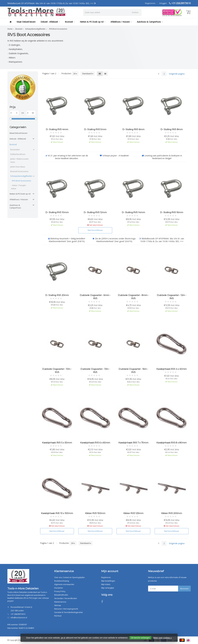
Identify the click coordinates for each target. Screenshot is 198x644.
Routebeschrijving (62, 581)
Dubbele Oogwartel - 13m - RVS (95, 371)
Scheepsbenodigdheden (21, 176)
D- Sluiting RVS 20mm (57, 295)
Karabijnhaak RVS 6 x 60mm (95, 443)
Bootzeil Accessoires (19, 171)
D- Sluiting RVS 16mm (172, 212)
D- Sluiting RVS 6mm (133, 129)
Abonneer (184, 589)
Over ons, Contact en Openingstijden (69, 577)
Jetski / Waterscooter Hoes (19, 160)
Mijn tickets (106, 584)
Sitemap (58, 605)
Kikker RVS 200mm (172, 513)
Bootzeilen (15, 149)
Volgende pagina (177, 74)
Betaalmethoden (61, 595)
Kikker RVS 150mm (95, 513)
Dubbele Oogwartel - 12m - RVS (172, 297)
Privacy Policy (60, 591)
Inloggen (163, 3)
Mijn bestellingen (108, 581)
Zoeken (135, 12)
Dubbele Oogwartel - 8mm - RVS (133, 297)
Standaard (88, 74)
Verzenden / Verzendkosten (66, 598)
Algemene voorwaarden (64, 584)
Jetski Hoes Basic (18, 167)
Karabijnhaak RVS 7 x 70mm (133, 443)
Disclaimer (59, 588)
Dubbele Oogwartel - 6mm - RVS (95, 297)
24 (75, 74)
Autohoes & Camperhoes (150, 22)
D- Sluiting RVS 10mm (57, 212)
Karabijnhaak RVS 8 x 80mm (172, 443)
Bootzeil (70, 22)
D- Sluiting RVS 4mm (57, 129)
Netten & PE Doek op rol (93, 22)
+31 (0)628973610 (181, 3)
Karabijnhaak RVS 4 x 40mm (172, 369)
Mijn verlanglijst (108, 588)
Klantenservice (60, 602)
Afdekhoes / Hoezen (121, 22)
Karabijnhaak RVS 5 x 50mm (57, 443)
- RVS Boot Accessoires (21, 181)
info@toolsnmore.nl (19, 618)
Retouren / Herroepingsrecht (66, 609)
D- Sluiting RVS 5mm (95, 129)
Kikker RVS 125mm (133, 513)
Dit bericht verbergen (140, 638)
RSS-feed (58, 616)
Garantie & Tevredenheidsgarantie (69, 612)
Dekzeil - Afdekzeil (50, 22)
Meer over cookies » (163, 638)
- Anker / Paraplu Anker (18, 187)
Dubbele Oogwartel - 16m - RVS (133, 371)
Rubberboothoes (18, 154)
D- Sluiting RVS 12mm (95, 212)
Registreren (150, 3)
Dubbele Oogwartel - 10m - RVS (57, 371)
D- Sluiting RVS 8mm (172, 129)
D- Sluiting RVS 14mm (133, 212)
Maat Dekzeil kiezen (26, 22)
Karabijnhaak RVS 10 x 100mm (57, 513)
